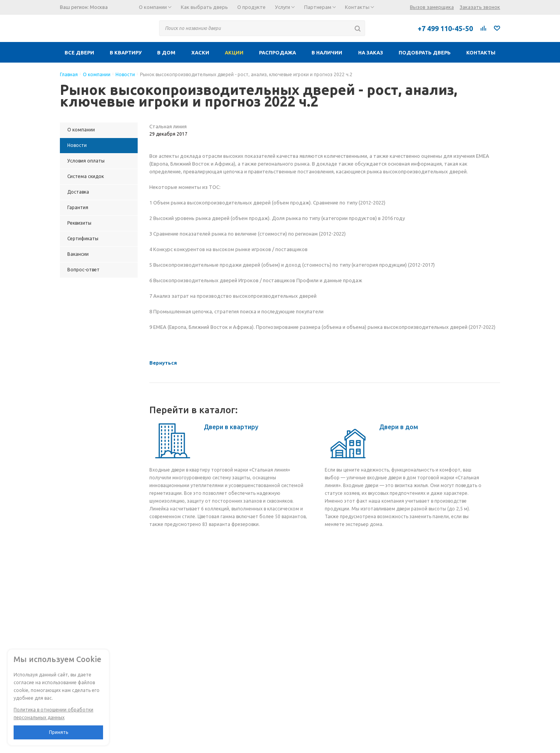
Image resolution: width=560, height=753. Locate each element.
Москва (99, 7)
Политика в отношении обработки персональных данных (53, 714)
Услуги (285, 7)
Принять (59, 732)
